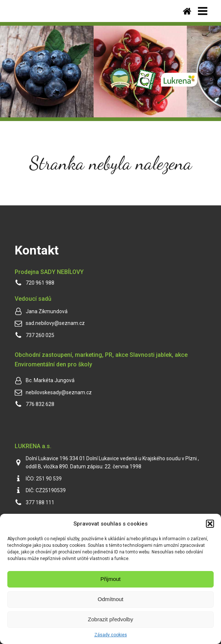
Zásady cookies (111, 635)
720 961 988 (40, 283)
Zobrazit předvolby (110, 619)
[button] (210, 524)
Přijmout (110, 579)
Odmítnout (110, 599)
